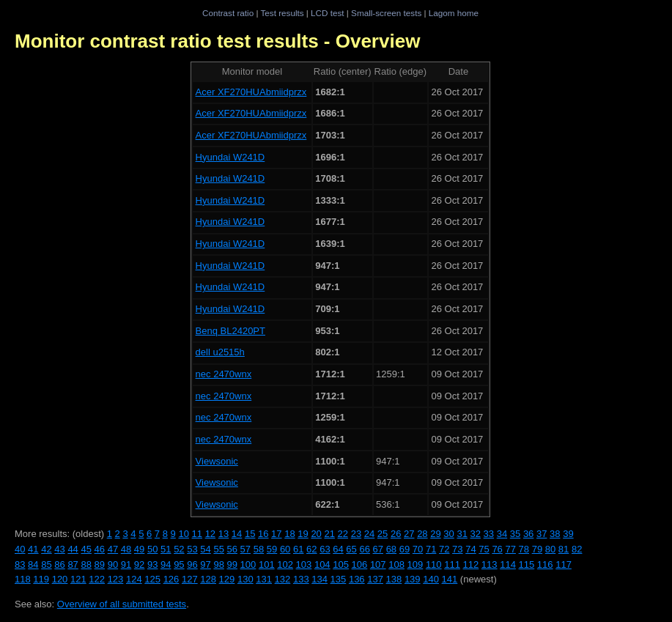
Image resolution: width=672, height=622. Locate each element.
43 (59, 549)
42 (46, 549)
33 (489, 534)
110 (434, 564)
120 (60, 579)
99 (232, 564)
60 (285, 549)
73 (457, 549)
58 (259, 549)
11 (197, 534)
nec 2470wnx (224, 374)
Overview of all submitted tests (122, 604)
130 (245, 579)
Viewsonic (217, 461)
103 (304, 564)
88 (86, 564)
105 (341, 564)
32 (476, 534)
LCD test (327, 13)
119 (41, 579)
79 (537, 549)
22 (343, 534)
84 (33, 564)
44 (73, 549)
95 (179, 564)
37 (542, 534)
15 (250, 534)
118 (23, 579)
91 (126, 564)
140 (431, 579)
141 (450, 579)
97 (205, 564)
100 (248, 564)
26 (396, 534)
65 (351, 549)
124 (134, 579)
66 (364, 549)
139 (413, 579)
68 (391, 549)
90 (113, 564)
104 (322, 564)
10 (183, 534)
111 (452, 564)
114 (508, 564)
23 (356, 534)
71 (431, 549)
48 (126, 549)
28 (422, 534)
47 (113, 549)
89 (100, 564)
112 (471, 564)
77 (510, 549)
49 (139, 549)
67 (378, 549)
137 (375, 579)
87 (73, 564)
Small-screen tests (386, 13)
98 (218, 564)
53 (192, 549)
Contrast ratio (228, 13)
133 (301, 579)
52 (179, 549)
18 (289, 534)
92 (139, 564)
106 (360, 564)
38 (555, 534)
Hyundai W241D (230, 157)
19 (303, 534)
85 (46, 564)
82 (577, 549)
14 (237, 534)
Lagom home (454, 13)
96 (192, 564)
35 (515, 534)
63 (325, 549)
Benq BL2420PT (230, 331)
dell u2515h (220, 352)
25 (383, 534)
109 (416, 564)
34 (502, 534)
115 (527, 564)
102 (285, 564)
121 (78, 579)
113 (490, 564)
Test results (282, 13)
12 (210, 534)
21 (329, 534)
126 (171, 579)
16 (263, 534)
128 (208, 579)
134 (320, 579)
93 (152, 564)
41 (33, 549)
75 (484, 549)
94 (166, 564)
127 (190, 579)
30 (448, 534)
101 (267, 564)
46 (100, 549)
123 (116, 579)
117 (564, 564)
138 (394, 579)
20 (316, 534)
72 (444, 549)
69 (405, 549)
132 (283, 579)
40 (20, 549)
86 (59, 564)
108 (396, 564)
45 (86, 549)
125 (152, 579)
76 (497, 549)
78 (524, 549)
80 (550, 549)
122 (97, 579)
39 (568, 534)
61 (298, 549)
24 (369, 534)
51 (166, 549)
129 (227, 579)
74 (470, 549)
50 (152, 549)
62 (311, 549)
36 (528, 534)
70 (418, 549)
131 (264, 579)
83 (20, 564)
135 (339, 579)
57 (245, 549)
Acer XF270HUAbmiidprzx (251, 92)
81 (564, 549)
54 (205, 549)
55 (218, 549)
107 (378, 564)
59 (272, 549)
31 (462, 534)
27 (409, 534)
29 (435, 534)
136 (357, 579)
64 (338, 549)
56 (232, 549)
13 (224, 534)
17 (276, 534)
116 (545, 564)
